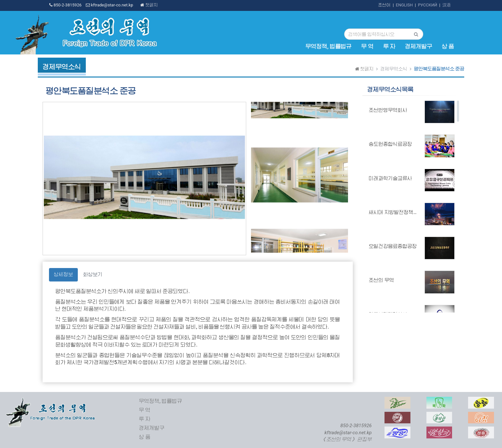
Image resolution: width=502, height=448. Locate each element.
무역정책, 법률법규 (328, 46)
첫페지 (149, 5)
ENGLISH (404, 5)
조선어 (384, 5)
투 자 (389, 46)
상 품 (448, 46)
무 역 (367, 46)
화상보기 (93, 274)
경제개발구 (419, 46)
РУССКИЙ (427, 5)
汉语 (447, 5)
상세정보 (63, 274)
